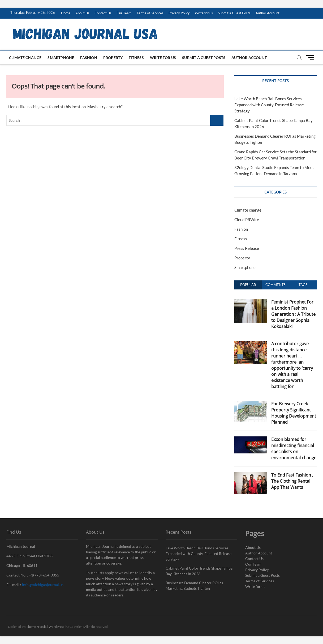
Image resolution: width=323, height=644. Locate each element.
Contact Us (103, 13)
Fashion (89, 58)
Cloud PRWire (247, 220)
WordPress (56, 627)
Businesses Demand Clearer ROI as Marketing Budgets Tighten (194, 586)
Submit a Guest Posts (234, 13)
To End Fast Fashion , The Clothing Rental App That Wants (292, 481)
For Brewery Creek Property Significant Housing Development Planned (294, 413)
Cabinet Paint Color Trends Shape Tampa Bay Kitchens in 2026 (199, 571)
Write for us (204, 13)
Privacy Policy (179, 13)
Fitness (136, 58)
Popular (248, 285)
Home (66, 13)
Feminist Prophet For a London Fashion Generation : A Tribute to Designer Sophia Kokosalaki (293, 314)
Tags (303, 285)
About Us (82, 13)
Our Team (124, 13)
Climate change (25, 58)
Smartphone (61, 58)
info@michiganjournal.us (43, 585)
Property (113, 58)
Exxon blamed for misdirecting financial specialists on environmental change (294, 449)
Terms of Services (150, 13)
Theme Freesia (36, 627)
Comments (275, 285)
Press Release (247, 248)
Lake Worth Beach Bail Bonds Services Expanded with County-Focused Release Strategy (269, 105)
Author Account (268, 13)
